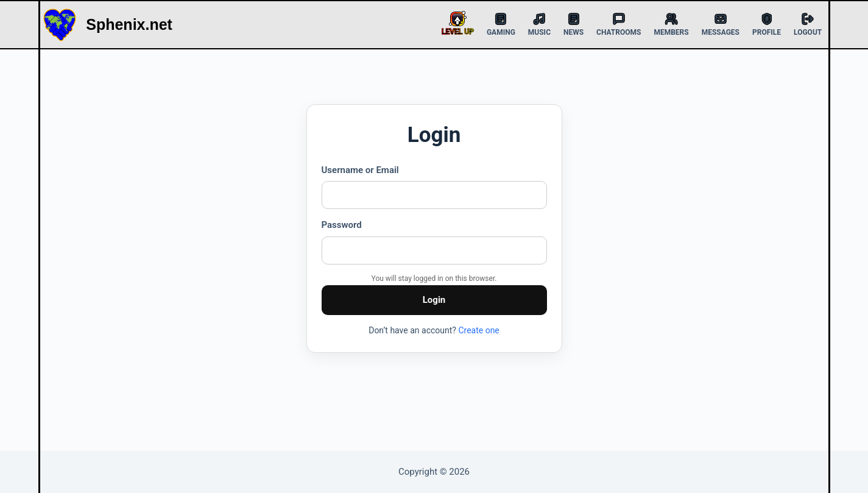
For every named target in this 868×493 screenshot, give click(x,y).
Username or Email (360, 170)
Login (434, 300)
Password (342, 225)
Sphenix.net (129, 24)
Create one (478, 330)
